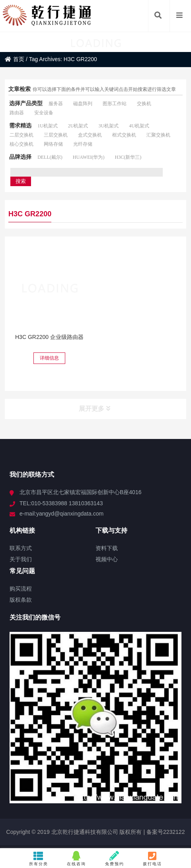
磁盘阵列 (83, 104)
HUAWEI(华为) (89, 157)
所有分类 (38, 858)
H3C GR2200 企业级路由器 (49, 337)
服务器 (56, 104)
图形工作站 (115, 104)
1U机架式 (48, 126)
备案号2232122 (165, 832)
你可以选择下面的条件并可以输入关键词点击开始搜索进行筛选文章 (104, 89)
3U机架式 (108, 126)
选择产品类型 (26, 103)
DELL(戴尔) (50, 157)
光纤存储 (83, 144)
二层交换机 (21, 135)
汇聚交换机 (158, 135)
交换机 (144, 104)
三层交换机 (56, 135)
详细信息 (49, 358)
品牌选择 (20, 157)
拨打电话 (153, 858)
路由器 (17, 113)
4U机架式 (139, 126)
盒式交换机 (90, 135)
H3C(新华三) (128, 157)
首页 (15, 59)
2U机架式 (78, 126)
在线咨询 (77, 858)
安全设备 (44, 113)
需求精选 (20, 125)
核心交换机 (21, 144)
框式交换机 (124, 135)
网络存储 (53, 144)
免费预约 (114, 858)
